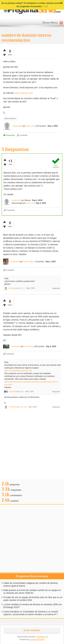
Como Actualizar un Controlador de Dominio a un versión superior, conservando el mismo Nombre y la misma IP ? (31, 613)
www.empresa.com (24, 93)
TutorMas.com (42, 637)
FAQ (45, 6)
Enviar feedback (32, 630)
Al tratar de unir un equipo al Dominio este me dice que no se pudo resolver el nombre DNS (33, 599)
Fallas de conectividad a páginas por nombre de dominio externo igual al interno (31, 584)
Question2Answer (37, 640)
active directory (10, 118)
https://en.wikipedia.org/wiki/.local (18, 371)
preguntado (17, 126)
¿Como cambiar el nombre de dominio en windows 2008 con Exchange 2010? (33, 606)
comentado (12, 288)
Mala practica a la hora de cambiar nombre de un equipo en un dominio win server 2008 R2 (32, 592)
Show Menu (50, 23)
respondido (16, 200)
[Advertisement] (32, 445)
